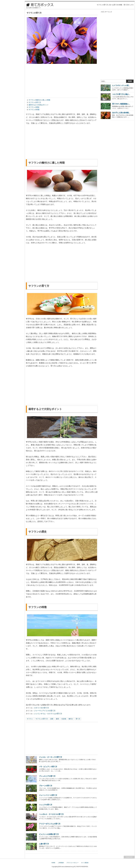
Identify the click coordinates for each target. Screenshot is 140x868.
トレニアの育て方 (46, 805)
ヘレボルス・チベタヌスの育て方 (51, 814)
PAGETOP (129, 857)
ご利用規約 (61, 863)
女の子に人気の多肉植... (121, 113)
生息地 (64, 719)
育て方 (78, 719)
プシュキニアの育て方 (47, 776)
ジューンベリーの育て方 (48, 795)
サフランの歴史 (34, 107)
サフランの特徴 (34, 110)
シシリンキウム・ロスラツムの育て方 (48, 714)
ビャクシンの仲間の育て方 (49, 834)
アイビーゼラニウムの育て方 (50, 824)
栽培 (57, 719)
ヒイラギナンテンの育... (121, 85)
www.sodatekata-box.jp (67, 867)
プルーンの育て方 (46, 786)
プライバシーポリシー (73, 863)
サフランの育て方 (35, 102)
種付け (71, 719)
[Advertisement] (62, 81)
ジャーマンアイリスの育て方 (45, 711)
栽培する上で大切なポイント (39, 105)
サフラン (30, 719)
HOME (53, 863)
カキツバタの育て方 (42, 708)
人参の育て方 (44, 844)
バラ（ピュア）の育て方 (48, 767)
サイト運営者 (85, 863)
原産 (52, 719)
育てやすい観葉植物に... (121, 104)
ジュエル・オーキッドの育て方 (51, 757)
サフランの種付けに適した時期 (39, 100)
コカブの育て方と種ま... (121, 94)
